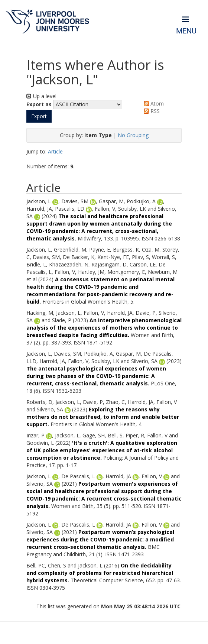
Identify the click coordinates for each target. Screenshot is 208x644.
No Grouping (133, 135)
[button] (39, 116)
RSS (150, 111)
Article (55, 151)
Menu (186, 31)
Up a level (41, 96)
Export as (39, 104)
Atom (152, 103)
